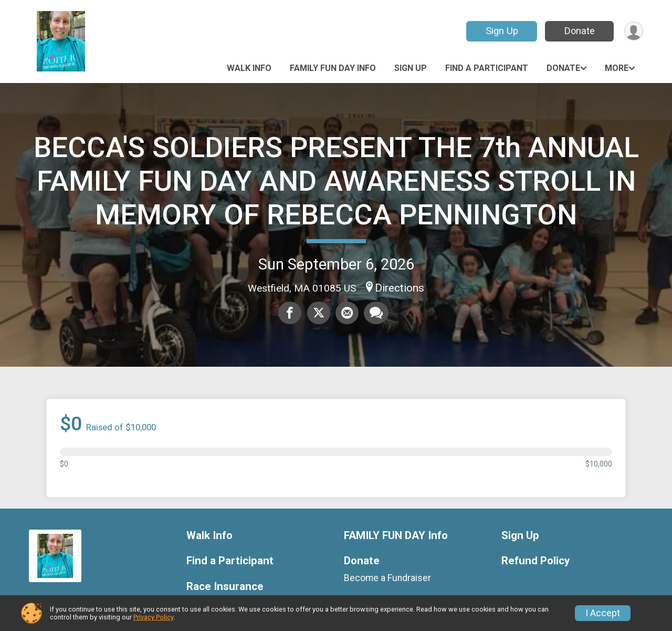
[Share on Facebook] (290, 313)
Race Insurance (225, 587)
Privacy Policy (153, 617)
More (617, 68)
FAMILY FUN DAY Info (333, 68)
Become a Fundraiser (387, 578)
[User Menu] (633, 31)
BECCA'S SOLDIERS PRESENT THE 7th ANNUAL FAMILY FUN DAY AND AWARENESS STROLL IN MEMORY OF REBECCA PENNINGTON (336, 181)
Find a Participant (487, 68)
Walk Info (249, 68)
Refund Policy (535, 561)
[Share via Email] (347, 313)
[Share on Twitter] (319, 313)
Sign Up (501, 31)
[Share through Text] (376, 313)
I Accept (603, 613)
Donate (579, 31)
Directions (400, 288)
